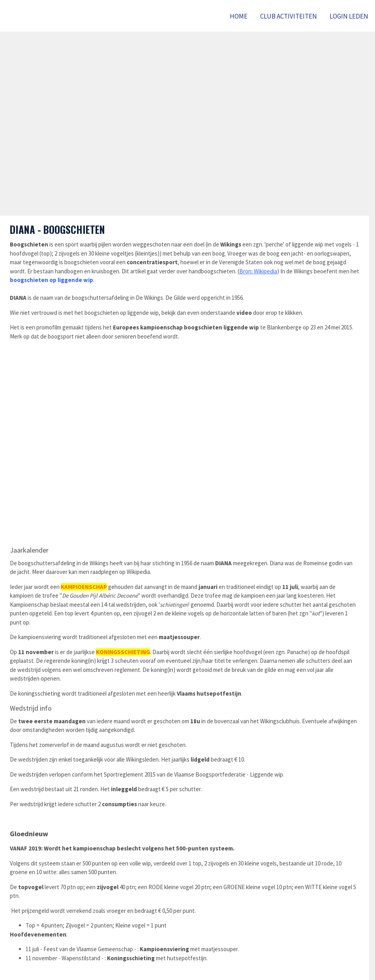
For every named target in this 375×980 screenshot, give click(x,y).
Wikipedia (265, 271)
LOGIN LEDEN (349, 16)
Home (239, 16)
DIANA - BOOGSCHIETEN (57, 229)
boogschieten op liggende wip (52, 280)
